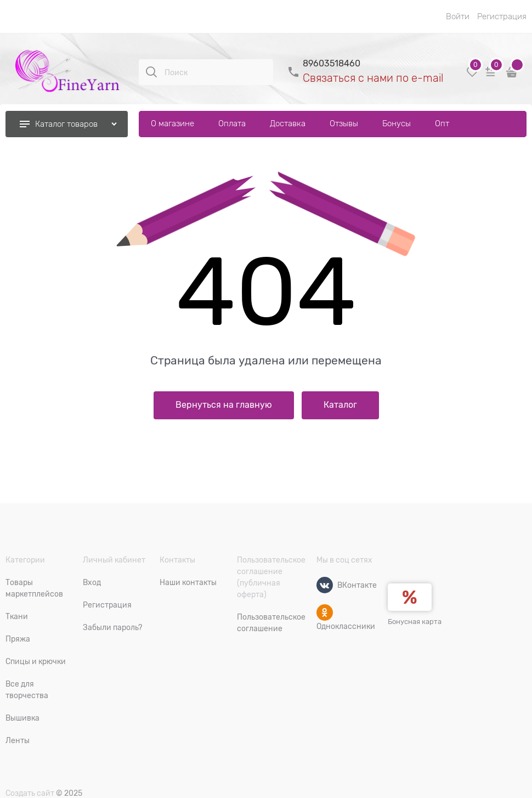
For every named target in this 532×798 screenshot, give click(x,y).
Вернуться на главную (224, 405)
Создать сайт (30, 793)
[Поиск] (151, 72)
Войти (458, 16)
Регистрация (502, 16)
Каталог (340, 405)
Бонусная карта (415, 622)
